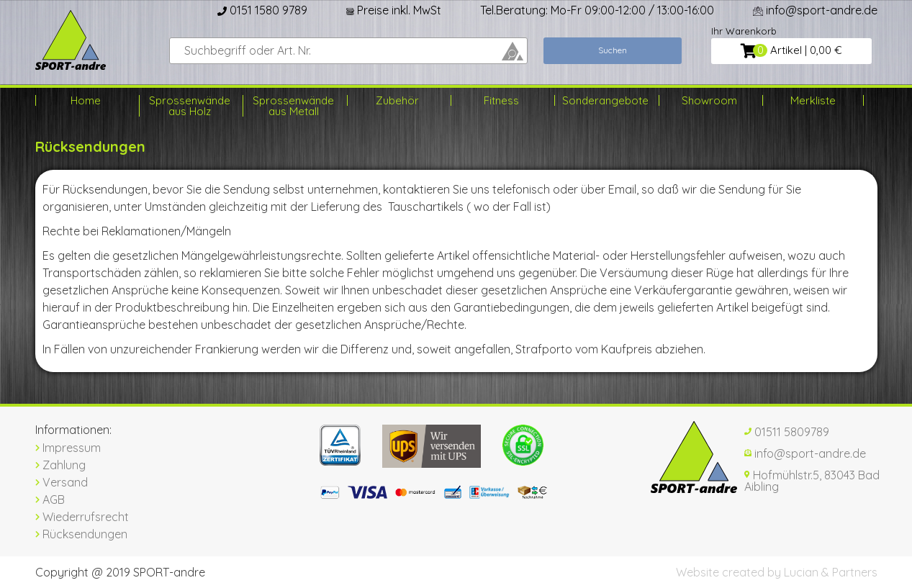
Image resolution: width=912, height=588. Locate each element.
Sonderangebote (605, 100)
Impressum (68, 448)
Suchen (613, 50)
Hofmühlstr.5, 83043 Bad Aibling (812, 481)
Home (86, 100)
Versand (62, 482)
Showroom (709, 100)
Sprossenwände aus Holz (190, 106)
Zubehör (397, 100)
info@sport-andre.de (815, 10)
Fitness (501, 100)
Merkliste (813, 100)
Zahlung (60, 465)
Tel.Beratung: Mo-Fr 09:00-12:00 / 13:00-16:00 (597, 10)
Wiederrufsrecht (82, 517)
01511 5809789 (787, 432)
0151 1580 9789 (262, 10)
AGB (50, 499)
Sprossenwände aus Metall (293, 106)
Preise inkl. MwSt (394, 10)
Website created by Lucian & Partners (777, 572)
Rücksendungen (81, 534)
